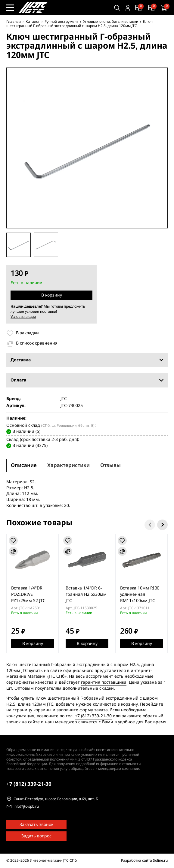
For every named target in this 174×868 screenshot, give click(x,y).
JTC (64, 399)
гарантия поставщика (104, 682)
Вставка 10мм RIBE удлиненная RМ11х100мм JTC (140, 594)
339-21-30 (29, 784)
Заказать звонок (36, 825)
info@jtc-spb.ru (26, 807)
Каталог (33, 22)
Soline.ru (160, 860)
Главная (14, 22)
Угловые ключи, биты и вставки (111, 22)
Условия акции (23, 317)
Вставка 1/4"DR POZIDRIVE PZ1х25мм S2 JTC (28, 594)
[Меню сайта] (10, 8)
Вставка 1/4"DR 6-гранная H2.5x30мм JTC (86, 594)
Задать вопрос (36, 836)
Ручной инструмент (61, 22)
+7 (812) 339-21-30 (93, 716)
